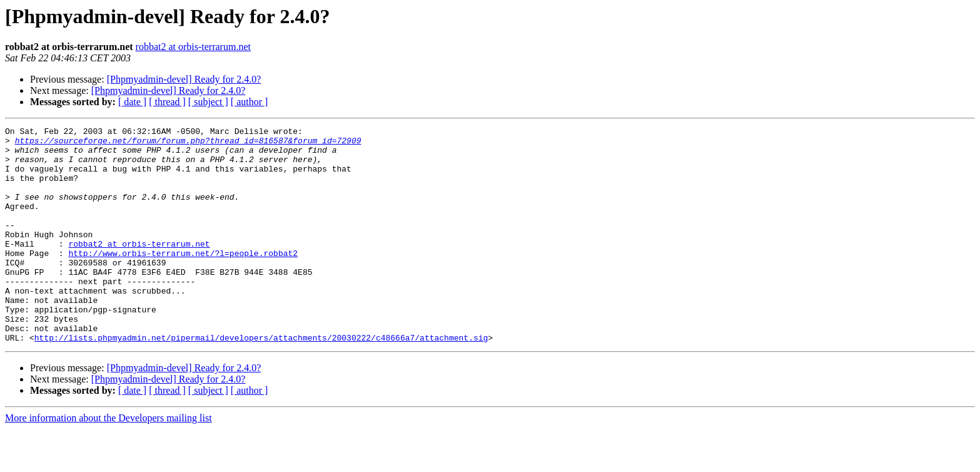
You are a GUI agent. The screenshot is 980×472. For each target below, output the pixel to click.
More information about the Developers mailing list (109, 461)
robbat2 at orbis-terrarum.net (193, 47)
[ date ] (132, 102)
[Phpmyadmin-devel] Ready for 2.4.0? (184, 79)
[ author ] (250, 102)
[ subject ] (208, 102)
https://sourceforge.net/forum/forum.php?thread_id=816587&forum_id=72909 (188, 144)
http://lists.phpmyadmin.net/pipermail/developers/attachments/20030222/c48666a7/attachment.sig (261, 381)
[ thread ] (167, 102)
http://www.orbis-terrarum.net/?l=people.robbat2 (183, 279)
